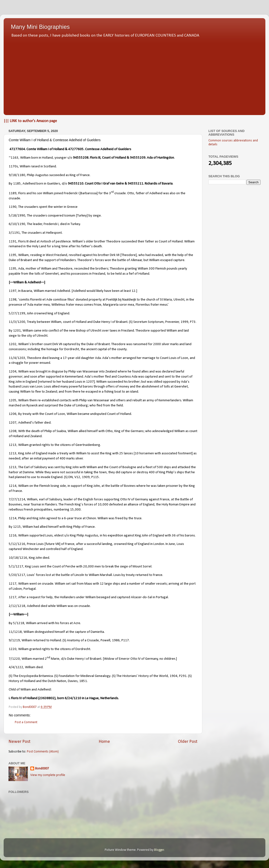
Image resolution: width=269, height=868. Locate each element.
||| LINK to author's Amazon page (30, 121)
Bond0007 (42, 769)
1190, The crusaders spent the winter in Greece (43, 207)
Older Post (188, 742)
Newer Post (20, 742)
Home (104, 742)
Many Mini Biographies (40, 27)
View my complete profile (48, 775)
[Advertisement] (134, 75)
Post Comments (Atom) (43, 752)
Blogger (159, 850)
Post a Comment (26, 722)
